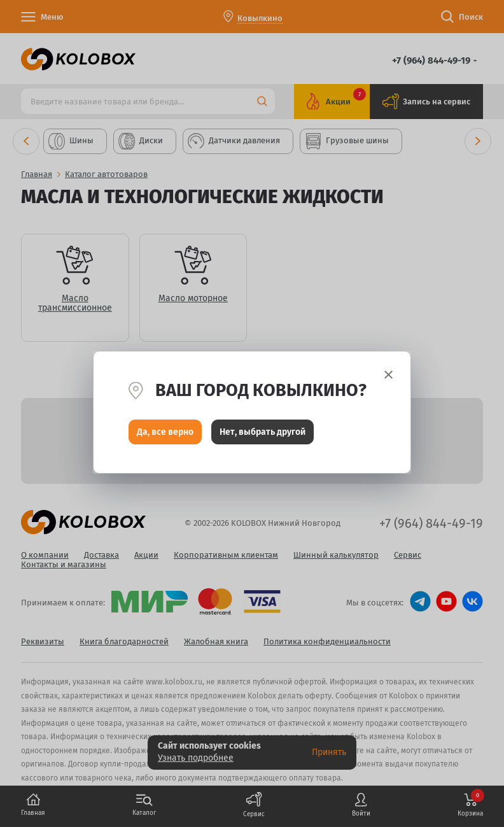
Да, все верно (165, 433)
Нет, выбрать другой (262, 433)
